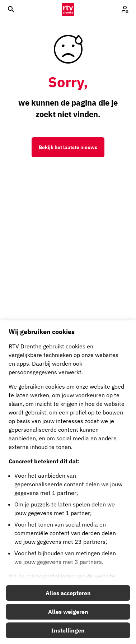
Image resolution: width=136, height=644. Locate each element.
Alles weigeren (68, 612)
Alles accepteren (68, 593)
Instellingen (68, 630)
